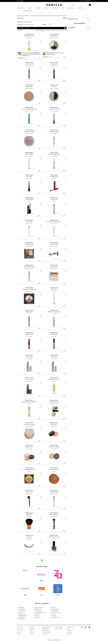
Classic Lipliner (54, 289)
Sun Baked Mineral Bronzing (29, 469)
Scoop (63, 8)
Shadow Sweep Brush (54, 492)
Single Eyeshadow (29, 87)
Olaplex (25, 595)
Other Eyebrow (29, 246)
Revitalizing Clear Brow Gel (29, 267)
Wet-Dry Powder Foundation (29, 424)
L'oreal (68, 629)
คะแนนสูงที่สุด (48, 30)
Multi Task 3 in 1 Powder (54, 447)
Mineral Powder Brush (54, 514)
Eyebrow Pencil (29, 224)
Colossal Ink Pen (54, 64)
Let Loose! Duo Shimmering (54, 109)
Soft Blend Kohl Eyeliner (54, 132)
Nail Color (54, 539)
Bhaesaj (41, 581)
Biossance (25, 570)
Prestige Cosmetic (29, 34)
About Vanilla (20, 627)
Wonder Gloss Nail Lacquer (54, 537)
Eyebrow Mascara (54, 246)
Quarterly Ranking (46, 630)
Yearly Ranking (45, 634)
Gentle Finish (54, 424)
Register (22, 1)
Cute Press (69, 632)
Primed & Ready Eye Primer (29, 36)
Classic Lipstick (29, 357)
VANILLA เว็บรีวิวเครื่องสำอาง (85, 1)
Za (58, 581)
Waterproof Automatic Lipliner (54, 312)
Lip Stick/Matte (29, 359)
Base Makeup (32, 629)
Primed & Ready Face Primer (54, 379)
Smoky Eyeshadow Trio (54, 36)
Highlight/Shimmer (54, 404)
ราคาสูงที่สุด (59, 30)
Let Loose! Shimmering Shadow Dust (29, 109)
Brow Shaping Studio (29, 244)
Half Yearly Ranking (46, 632)
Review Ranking (21, 8)
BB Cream (29, 404)
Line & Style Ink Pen (29, 64)
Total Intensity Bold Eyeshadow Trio (29, 289)
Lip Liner (54, 291)
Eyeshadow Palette (54, 267)
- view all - (88, 19)
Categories (38, 8)
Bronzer (29, 471)
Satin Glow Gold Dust (54, 402)
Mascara (54, 179)
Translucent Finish (29, 447)
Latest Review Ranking (47, 627)
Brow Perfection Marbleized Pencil (54, 222)
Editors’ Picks (55, 8)
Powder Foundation (29, 426)
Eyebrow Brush (29, 494)
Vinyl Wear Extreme (29, 334)
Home (18, 11)
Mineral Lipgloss (54, 334)
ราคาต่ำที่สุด (53, 30)
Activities (46, 8)
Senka (58, 595)
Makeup (31, 630)
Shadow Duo (54, 87)
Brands (30, 8)
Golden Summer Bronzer (54, 469)
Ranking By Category (59, 627)
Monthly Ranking (45, 629)
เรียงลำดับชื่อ (64, 30)
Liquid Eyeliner (29, 66)
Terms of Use (20, 630)
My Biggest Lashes (54, 177)
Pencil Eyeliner (54, 134)
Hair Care (31, 632)
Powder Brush (29, 516)
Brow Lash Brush (29, 492)
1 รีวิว (64, 57)
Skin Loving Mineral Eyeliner (54, 154)
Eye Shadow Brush (54, 494)
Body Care (32, 634)
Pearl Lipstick (54, 357)
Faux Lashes (29, 537)
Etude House (70, 630)
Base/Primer (29, 38)
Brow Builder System (54, 244)
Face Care (31, 627)
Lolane (42, 595)
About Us (19, 632)
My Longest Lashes (54, 199)
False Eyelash (29, 539)
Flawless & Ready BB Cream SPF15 (29, 402)
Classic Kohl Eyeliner (29, 154)
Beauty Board (71, 8)
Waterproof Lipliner (29, 312)
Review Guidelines (21, 629)
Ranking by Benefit (58, 629)
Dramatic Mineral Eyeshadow (29, 132)
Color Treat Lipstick (29, 379)
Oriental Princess (71, 627)
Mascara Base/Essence (29, 269)
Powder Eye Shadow (54, 38)
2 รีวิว (39, 58)
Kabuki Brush (29, 514)
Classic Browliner (29, 222)
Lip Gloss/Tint (29, 336)
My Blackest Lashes (29, 199)
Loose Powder (54, 426)
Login (18, 1)
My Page (80, 8)
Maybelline (69, 634)
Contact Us (19, 634)
